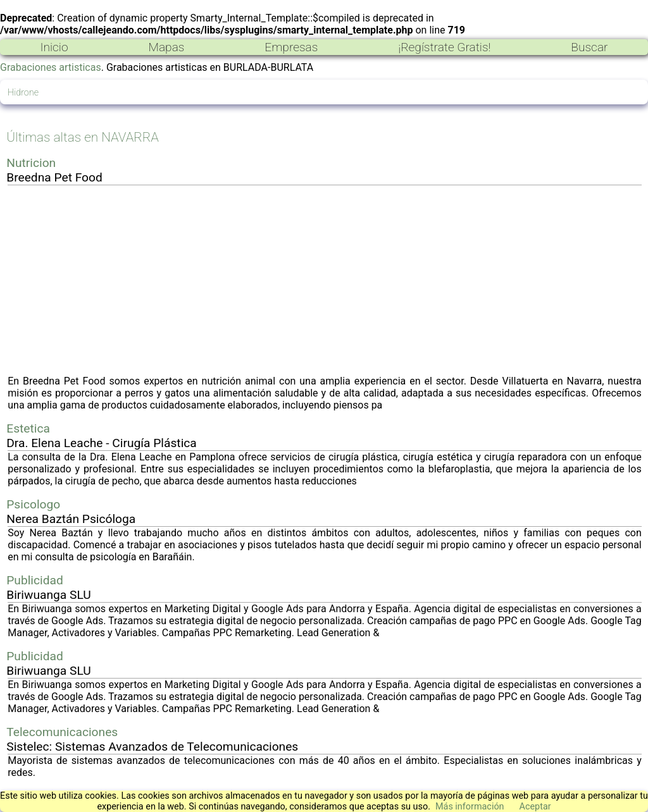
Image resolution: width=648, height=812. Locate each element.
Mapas (166, 47)
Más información (470, 807)
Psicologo (33, 504)
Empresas (291, 47)
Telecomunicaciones (62, 732)
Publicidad (35, 580)
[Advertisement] (325, 280)
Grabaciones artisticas (51, 67)
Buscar (589, 47)
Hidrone (23, 93)
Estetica (28, 428)
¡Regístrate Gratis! (444, 47)
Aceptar (535, 807)
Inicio (54, 47)
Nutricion (31, 163)
